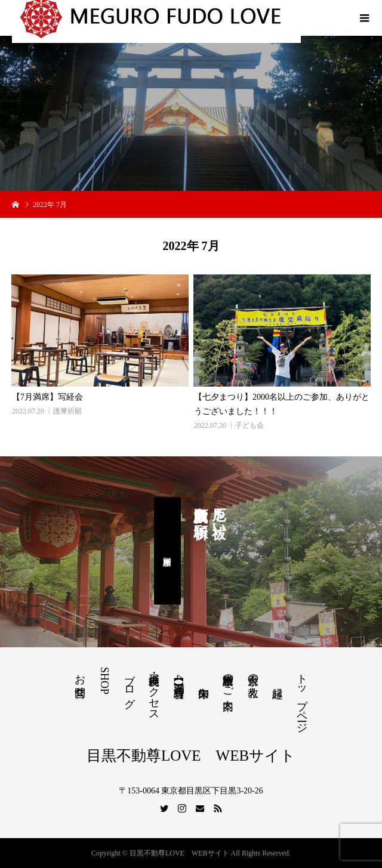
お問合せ (80, 679)
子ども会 (249, 425)
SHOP (104, 681)
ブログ (130, 685)
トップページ (302, 697)
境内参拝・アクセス (154, 691)
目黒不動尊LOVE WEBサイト (191, 756)
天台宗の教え (253, 679)
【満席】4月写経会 (179, 677)
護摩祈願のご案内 (228, 679)
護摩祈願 (67, 411)
